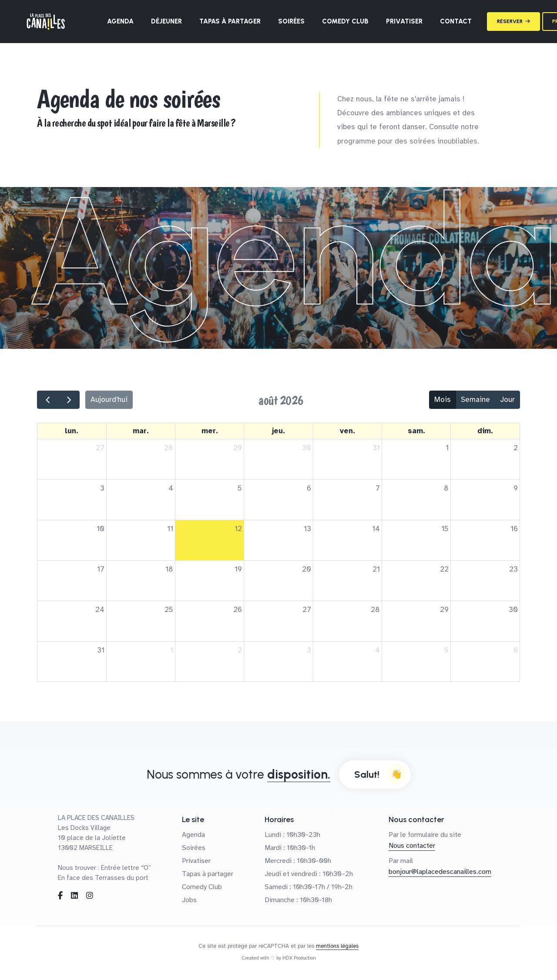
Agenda (120, 21)
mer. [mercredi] (210, 431)
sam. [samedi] (416, 431)
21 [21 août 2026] (376, 569)
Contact (456, 21)
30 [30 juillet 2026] (307, 448)
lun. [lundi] (72, 431)
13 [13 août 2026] (307, 529)
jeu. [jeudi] (278, 431)
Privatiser (404, 21)
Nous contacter (412, 846)
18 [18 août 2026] (169, 569)
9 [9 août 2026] (516, 488)
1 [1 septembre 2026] (172, 650)
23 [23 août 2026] (513, 569)
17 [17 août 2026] (101, 569)
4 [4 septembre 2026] (377, 650)
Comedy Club (345, 21)
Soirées (291, 21)
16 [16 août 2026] (514, 529)
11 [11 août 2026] (170, 529)
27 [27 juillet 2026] (100, 448)
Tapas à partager (230, 21)
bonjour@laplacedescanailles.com (440, 872)
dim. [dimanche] (485, 431)
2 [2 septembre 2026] (240, 650)
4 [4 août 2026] (171, 488)
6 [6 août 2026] (309, 488)
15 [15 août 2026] (445, 529)
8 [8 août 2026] (446, 488)
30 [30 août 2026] (513, 610)
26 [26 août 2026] (238, 610)
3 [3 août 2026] (102, 488)
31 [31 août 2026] (101, 650)
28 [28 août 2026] (375, 610)
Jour (507, 400)
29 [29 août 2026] (444, 610)
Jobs (189, 900)
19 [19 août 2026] (238, 569)
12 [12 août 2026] (238, 529)
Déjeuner (166, 21)
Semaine (475, 400)
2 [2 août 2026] (516, 448)
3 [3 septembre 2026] (309, 650)
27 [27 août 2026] (307, 610)
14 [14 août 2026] (376, 529)
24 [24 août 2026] (100, 610)
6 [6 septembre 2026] (516, 650)
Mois (443, 400)
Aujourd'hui (109, 400)
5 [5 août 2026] (240, 488)
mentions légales (337, 946)
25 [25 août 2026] (169, 610)
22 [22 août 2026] (444, 569)
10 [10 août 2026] (101, 529)
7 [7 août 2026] (378, 488)
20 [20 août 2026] (307, 569)
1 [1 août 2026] (447, 448)
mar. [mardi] (141, 431)
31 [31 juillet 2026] (376, 448)
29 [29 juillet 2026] (238, 448)
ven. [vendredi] (347, 431)
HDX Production (299, 958)
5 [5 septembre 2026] (446, 650)
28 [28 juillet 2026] (169, 448)
